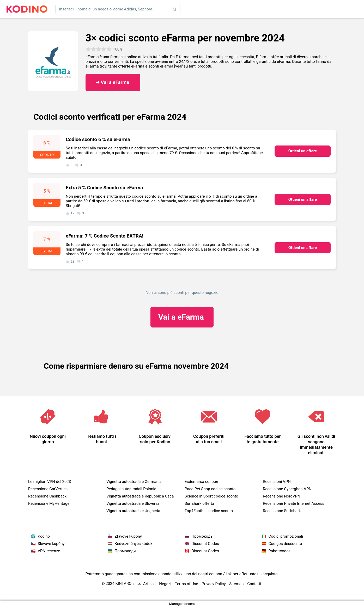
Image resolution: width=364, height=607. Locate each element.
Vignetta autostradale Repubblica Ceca (140, 496)
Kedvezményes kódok (134, 544)
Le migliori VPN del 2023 (50, 482)
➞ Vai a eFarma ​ (113, 82)
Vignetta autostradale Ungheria (133, 511)
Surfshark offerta (199, 503)
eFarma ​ (182, 317)
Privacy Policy (214, 584)
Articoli (149, 584)
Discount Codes (205, 544)
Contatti (254, 584)
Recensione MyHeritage (49, 503)
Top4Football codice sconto (209, 511)
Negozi (165, 584)
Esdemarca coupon (201, 482)
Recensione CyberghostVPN (287, 489)
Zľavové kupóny (128, 536)
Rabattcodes (280, 551)
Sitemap (236, 584)
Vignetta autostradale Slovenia (133, 503)
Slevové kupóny (51, 544)
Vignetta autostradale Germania (134, 482)
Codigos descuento (285, 544)
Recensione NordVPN (282, 496)
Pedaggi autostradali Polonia (131, 489)
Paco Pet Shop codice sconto (210, 489)
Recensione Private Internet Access (293, 503)
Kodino (44, 536)
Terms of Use (187, 584)
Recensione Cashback (47, 496)
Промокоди (125, 551)
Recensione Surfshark (282, 511)
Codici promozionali (286, 536)
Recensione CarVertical (48, 489)
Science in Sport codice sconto (211, 496)
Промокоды (203, 536)
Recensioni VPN (277, 482)
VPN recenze (49, 551)
